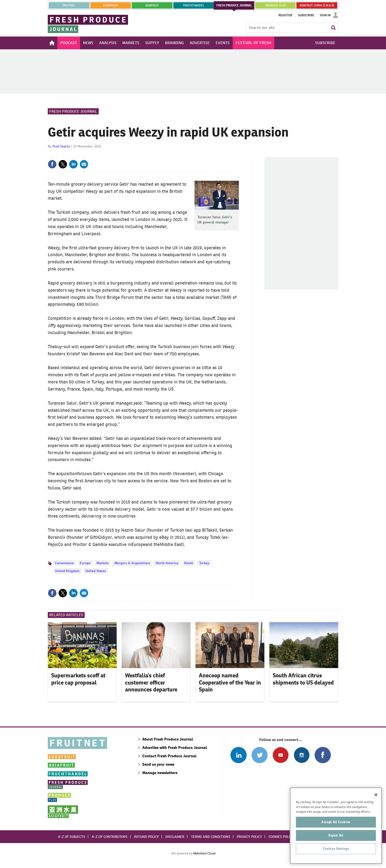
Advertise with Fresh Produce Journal (175, 748)
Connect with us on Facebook (323, 755)
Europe (85, 563)
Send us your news (158, 764)
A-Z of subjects (72, 837)
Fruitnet (69, 5)
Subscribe (306, 15)
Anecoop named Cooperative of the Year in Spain (230, 683)
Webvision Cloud (204, 853)
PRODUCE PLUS (275, 5)
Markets (103, 563)
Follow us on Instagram (302, 755)
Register (285, 15)
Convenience (64, 563)
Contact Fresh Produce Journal (169, 756)
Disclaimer (175, 837)
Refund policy (146, 837)
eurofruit (111, 5)
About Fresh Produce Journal (168, 739)
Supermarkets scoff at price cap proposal (78, 679)
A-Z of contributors (110, 837)
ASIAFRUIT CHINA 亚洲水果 (317, 5)
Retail (189, 563)
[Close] (376, 803)
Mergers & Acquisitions (132, 563)
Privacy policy (249, 837)
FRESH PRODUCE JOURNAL (234, 5)
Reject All (336, 843)
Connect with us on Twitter (260, 755)
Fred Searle (61, 146)
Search (333, 28)
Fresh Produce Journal (73, 111)
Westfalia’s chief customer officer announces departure (151, 683)
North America (167, 563)
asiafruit (152, 5)
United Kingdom (67, 571)
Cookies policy (281, 837)
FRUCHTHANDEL (194, 5)
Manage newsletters (160, 773)
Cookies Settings (336, 857)
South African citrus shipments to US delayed (303, 679)
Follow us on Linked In (238, 755)
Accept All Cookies (336, 830)
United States (96, 571)
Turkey (204, 563)
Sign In (325, 15)
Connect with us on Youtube (281, 755)
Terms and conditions (211, 837)
